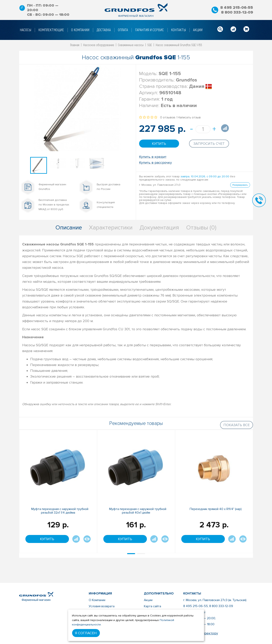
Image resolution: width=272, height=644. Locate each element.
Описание (69, 228)
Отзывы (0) (201, 228)
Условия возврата (101, 606)
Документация (159, 228)
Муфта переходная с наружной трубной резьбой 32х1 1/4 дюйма (60, 511)
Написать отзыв (189, 117)
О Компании (97, 600)
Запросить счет (209, 144)
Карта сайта (152, 606)
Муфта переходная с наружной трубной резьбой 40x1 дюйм (138, 511)
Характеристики (111, 228)
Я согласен (86, 633)
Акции (148, 600)
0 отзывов (168, 117)
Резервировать (240, 185)
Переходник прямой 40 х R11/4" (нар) (216, 509)
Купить (159, 144)
